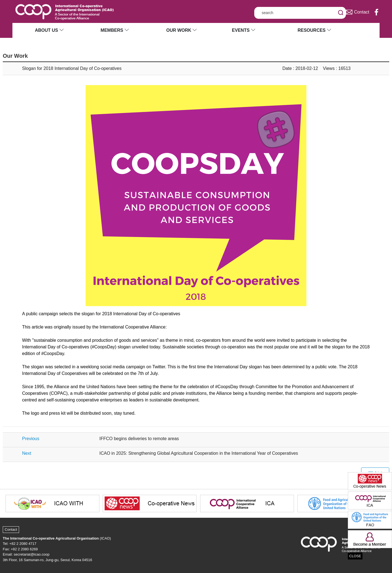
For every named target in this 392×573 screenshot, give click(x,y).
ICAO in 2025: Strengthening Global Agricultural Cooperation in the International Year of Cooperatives (199, 453)
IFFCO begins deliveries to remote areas (139, 439)
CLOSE (355, 556)
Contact (11, 529)
